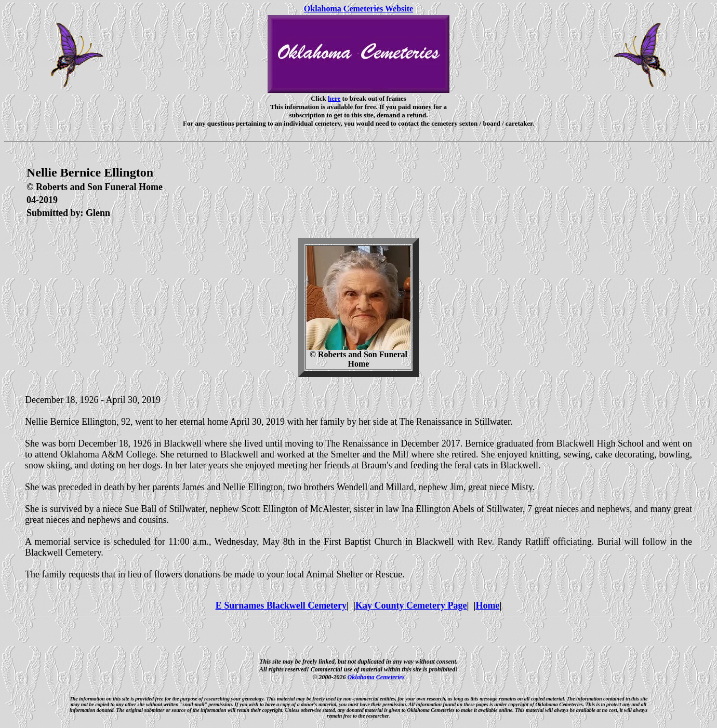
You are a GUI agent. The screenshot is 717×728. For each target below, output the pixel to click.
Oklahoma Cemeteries (376, 677)
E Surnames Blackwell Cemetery (281, 605)
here (334, 98)
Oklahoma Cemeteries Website (358, 9)
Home (487, 605)
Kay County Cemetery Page (411, 605)
